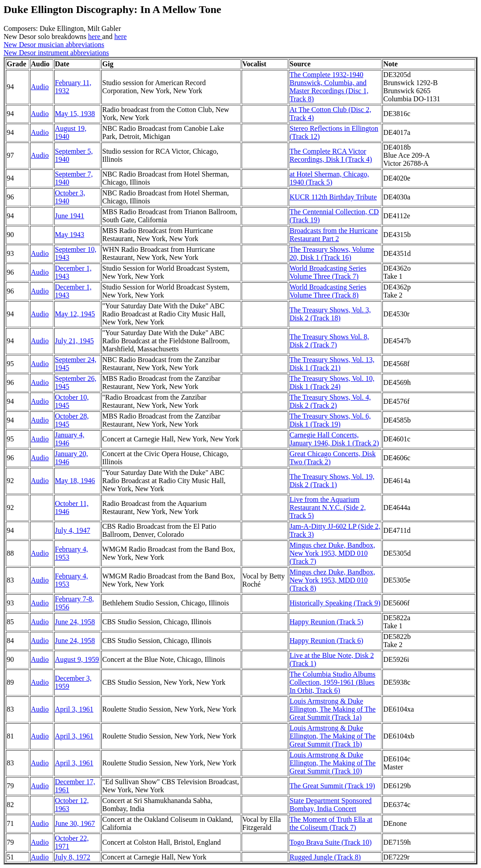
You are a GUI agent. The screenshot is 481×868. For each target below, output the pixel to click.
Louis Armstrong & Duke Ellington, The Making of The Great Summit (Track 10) (333, 763)
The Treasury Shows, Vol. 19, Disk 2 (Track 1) (332, 481)
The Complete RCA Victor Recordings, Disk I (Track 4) (331, 155)
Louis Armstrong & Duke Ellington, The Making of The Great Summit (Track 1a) (333, 709)
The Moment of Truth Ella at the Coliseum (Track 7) (331, 823)
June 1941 (70, 216)
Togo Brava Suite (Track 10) (331, 842)
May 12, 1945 (75, 314)
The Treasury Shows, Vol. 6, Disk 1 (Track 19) (330, 420)
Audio (40, 87)
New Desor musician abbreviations (54, 45)
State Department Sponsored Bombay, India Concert (331, 805)
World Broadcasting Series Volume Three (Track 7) (328, 272)
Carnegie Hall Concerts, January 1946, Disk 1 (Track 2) (334, 439)
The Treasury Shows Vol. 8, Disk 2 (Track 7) (329, 341)
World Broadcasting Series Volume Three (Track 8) (328, 291)
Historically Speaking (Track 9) (335, 603)
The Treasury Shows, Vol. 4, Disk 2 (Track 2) (330, 401)
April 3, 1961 (74, 709)
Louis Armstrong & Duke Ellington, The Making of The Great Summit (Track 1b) (333, 736)
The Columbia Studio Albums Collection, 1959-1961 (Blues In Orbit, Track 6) (333, 682)
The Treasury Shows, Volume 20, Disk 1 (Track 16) (332, 253)
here (95, 37)
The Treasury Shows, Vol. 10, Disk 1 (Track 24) (332, 382)
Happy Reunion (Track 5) (326, 622)
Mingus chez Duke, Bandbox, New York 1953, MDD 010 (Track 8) (332, 580)
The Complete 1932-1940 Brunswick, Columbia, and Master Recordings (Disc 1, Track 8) (329, 87)
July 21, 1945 (75, 341)
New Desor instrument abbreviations (56, 53)
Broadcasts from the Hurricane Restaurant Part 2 (334, 235)
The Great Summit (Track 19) (332, 786)
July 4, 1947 (73, 530)
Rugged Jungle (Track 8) (325, 857)
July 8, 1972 (73, 857)
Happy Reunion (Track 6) (326, 641)
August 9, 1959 (77, 659)
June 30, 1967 (75, 823)
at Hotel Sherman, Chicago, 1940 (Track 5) (329, 178)
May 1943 (70, 235)
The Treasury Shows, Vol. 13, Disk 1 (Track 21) (332, 364)
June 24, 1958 (75, 622)
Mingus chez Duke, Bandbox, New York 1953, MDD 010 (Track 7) (332, 553)
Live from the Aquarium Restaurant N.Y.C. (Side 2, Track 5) (328, 507)
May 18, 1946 (75, 481)
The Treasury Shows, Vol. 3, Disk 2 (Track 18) (330, 314)
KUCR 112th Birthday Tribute (333, 197)
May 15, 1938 (75, 114)
